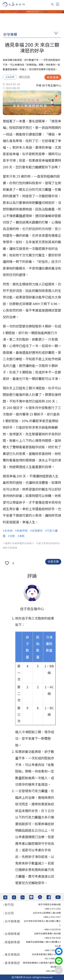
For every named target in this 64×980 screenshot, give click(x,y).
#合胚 (11, 536)
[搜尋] (52, 4)
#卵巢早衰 (21, 531)
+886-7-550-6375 (53, 950)
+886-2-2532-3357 (52, 917)
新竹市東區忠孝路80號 (50, 904)
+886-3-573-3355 (53, 909)
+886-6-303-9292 (53, 938)
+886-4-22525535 (52, 929)
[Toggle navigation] (58, 4)
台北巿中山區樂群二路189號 (47, 913)
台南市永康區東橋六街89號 (47, 933)
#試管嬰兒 (36, 531)
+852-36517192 (53, 971)
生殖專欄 (10, 77)
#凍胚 (21, 536)
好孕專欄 (10, 34)
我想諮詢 (53, 77)
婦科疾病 (24, 77)
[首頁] (17, 4)
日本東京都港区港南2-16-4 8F (46, 954)
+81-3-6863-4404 (53, 958)
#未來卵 (8, 531)
